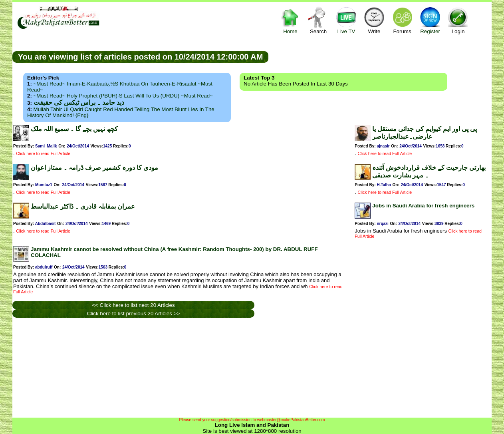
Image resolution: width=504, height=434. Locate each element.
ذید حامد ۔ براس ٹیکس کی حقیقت (79, 103)
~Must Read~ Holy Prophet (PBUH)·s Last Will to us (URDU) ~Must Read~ (123, 96)
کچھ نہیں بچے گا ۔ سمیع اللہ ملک (74, 129)
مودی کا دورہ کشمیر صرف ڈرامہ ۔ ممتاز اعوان (94, 168)
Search (318, 20)
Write (374, 20)
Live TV (346, 20)
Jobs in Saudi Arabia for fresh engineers (423, 206)
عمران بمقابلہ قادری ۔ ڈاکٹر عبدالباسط (83, 206)
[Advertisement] (380, 56)
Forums (402, 20)
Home (290, 20)
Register (430, 20)
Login (458, 20)
